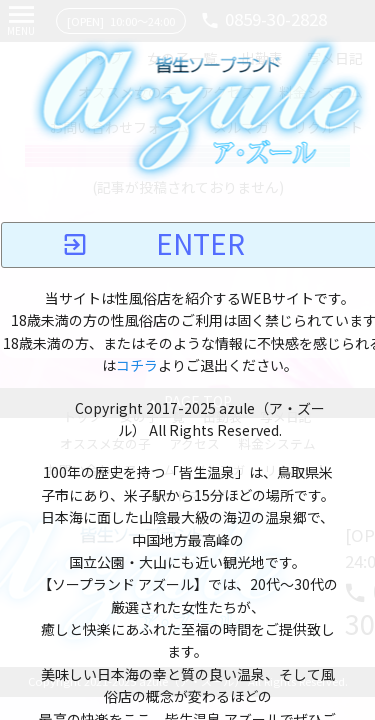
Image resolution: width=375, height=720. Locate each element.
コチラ (137, 366)
